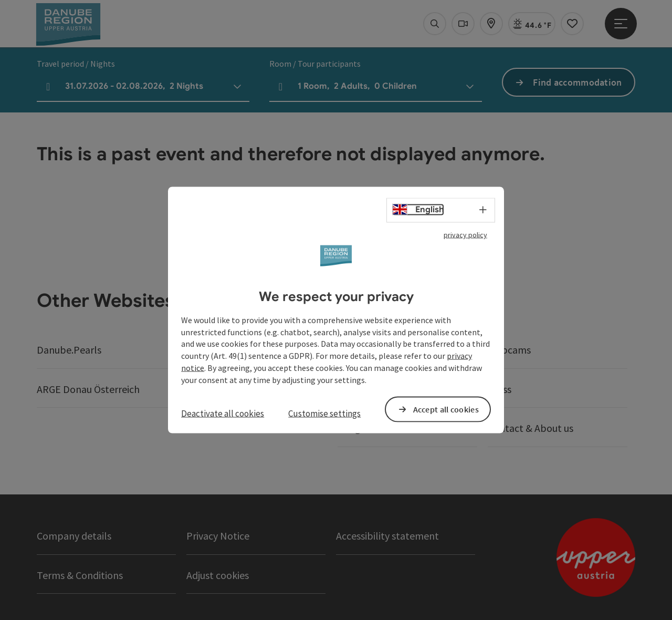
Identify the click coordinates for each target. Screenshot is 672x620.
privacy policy (465, 235)
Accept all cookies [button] (446, 409)
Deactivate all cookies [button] (223, 413)
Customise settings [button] (324, 413)
